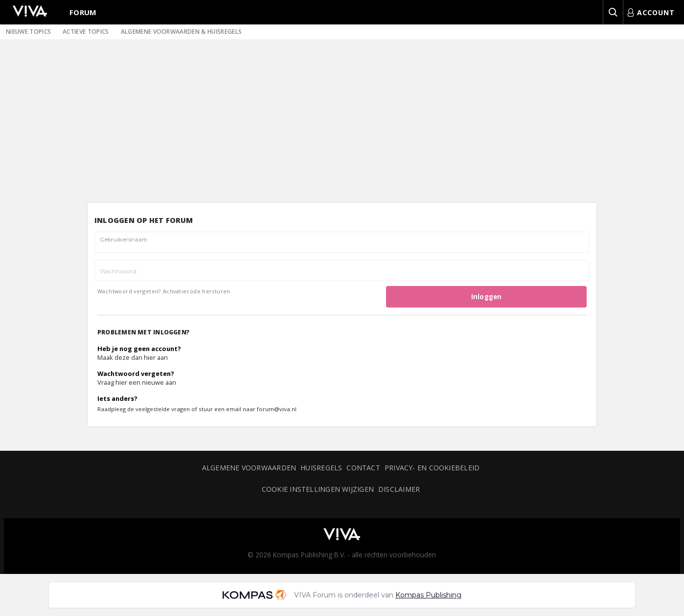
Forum (83, 12)
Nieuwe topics (28, 32)
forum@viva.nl (277, 409)
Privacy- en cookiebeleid (432, 468)
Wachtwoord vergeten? (129, 291)
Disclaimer (399, 489)
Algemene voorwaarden (249, 468)
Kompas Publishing (428, 595)
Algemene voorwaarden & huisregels (182, 32)
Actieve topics (86, 32)
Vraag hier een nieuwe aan (137, 382)
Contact (363, 468)
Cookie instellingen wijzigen (318, 489)
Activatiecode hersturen (197, 291)
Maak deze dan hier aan (133, 357)
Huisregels (321, 468)
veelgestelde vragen (163, 409)
